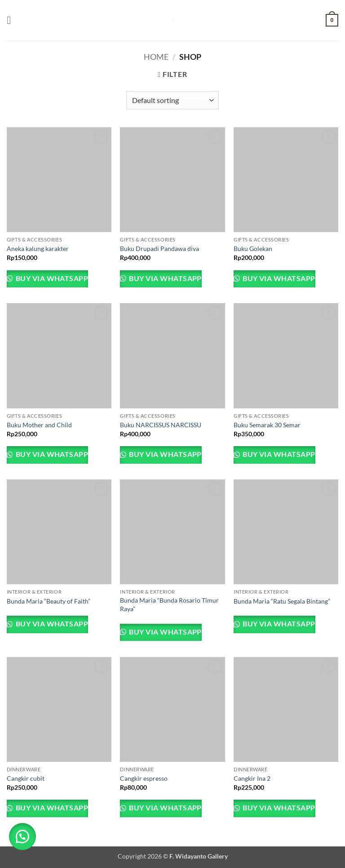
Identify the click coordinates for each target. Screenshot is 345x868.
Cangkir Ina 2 (252, 778)
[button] (12, 20)
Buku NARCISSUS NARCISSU (161, 425)
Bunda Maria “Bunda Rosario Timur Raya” (169, 604)
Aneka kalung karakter (38, 248)
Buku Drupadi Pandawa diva (159, 248)
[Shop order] (172, 100)
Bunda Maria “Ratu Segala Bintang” (282, 601)
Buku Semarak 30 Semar (267, 425)
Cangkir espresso (144, 778)
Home (156, 57)
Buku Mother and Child (39, 425)
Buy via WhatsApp (51, 278)
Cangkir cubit (26, 778)
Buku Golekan (253, 248)
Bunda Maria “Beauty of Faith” (49, 601)
